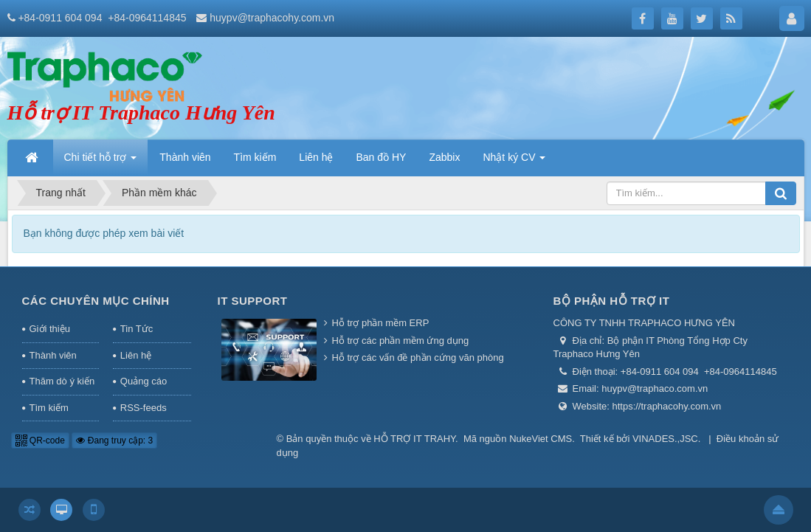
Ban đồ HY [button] (382, 157)
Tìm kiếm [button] (255, 157)
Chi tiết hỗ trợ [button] (101, 162)
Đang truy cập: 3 (114, 441)
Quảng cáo (144, 381)
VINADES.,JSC (665, 439)
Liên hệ (136, 355)
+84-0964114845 (147, 18)
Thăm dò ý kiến (62, 381)
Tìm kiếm (49, 408)
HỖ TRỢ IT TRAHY (414, 439)
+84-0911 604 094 (60, 18)
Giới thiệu (50, 329)
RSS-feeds (144, 408)
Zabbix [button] (444, 157)
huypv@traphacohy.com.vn (272, 18)
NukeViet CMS (541, 439)
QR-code (40, 441)
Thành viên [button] (185, 157)
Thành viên (53, 355)
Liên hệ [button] (316, 157)
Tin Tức (137, 329)
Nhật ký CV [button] (514, 162)
